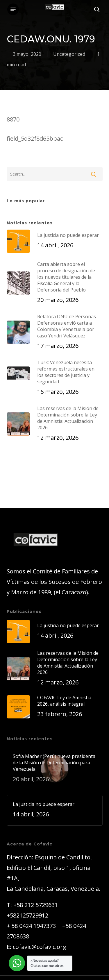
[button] (13, 9)
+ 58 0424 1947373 (31, 926)
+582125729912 (27, 915)
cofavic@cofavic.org (40, 947)
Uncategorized (69, 54)
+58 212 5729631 (36, 905)
